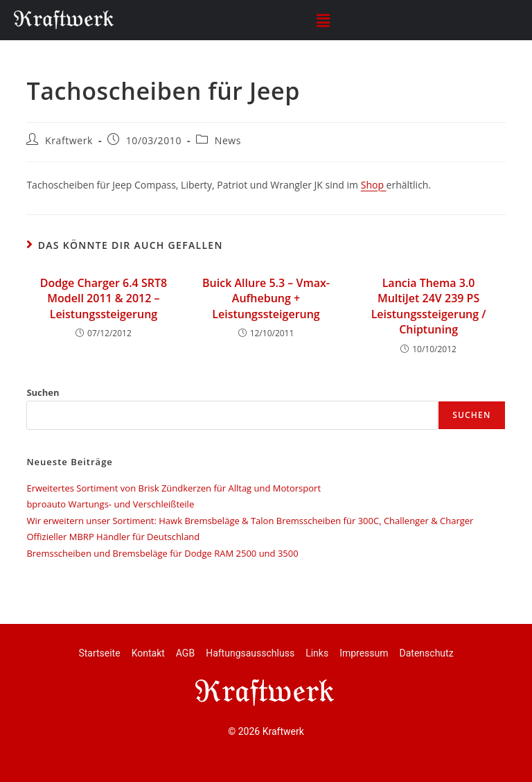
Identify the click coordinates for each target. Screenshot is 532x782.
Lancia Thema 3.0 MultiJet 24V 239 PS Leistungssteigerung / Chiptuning (429, 306)
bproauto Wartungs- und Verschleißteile (110, 504)
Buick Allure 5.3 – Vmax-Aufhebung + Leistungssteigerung (266, 298)
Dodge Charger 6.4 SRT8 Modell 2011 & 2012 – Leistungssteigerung (104, 298)
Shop (374, 185)
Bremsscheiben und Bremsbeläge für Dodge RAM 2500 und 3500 (162, 553)
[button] (323, 20)
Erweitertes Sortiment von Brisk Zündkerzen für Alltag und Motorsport (174, 488)
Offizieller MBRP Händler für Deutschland (113, 537)
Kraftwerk (69, 140)
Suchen (43, 392)
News (228, 140)
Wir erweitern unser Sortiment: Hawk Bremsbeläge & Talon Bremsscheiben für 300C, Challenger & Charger (250, 521)
